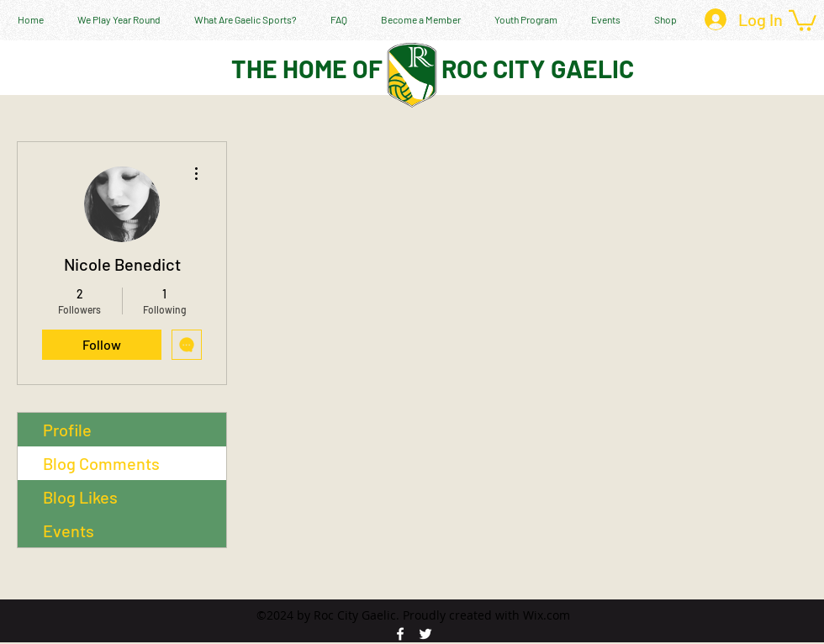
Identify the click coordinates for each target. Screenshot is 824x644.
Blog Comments (101, 463)
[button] (803, 19)
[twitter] (425, 634)
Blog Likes (80, 497)
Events (69, 531)
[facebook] (400, 634)
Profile (67, 430)
